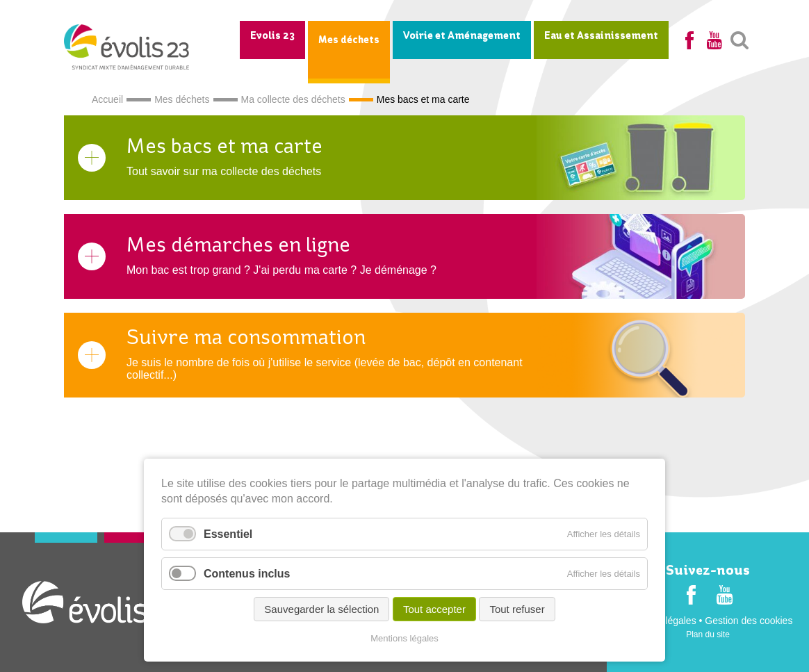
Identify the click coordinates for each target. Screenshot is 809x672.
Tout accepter (434, 609)
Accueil (107, 99)
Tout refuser (517, 609)
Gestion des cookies (749, 621)
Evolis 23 (272, 36)
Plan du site (708, 634)
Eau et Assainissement (601, 36)
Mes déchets (349, 40)
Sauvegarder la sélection (321, 609)
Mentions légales (404, 638)
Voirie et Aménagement (462, 36)
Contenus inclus (247, 574)
